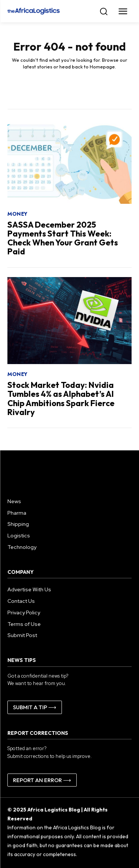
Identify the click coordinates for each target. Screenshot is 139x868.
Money (18, 214)
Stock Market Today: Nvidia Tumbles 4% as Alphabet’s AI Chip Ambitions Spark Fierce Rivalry (61, 398)
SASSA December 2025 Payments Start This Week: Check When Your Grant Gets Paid (63, 238)
